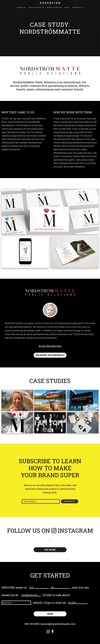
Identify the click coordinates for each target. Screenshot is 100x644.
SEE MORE (50, 550)
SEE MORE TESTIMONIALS (50, 355)
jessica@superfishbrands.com (58, 624)
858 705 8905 (32, 624)
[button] (16, 603)
